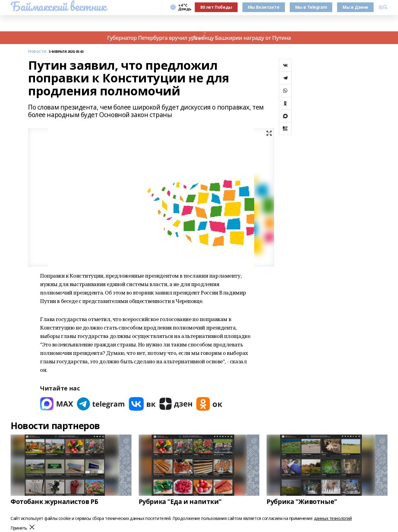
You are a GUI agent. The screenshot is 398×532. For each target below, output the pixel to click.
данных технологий (333, 518)
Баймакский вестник (58, 6)
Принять (19, 528)
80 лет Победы (216, 7)
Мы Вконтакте (264, 7)
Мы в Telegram (311, 7)
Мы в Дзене (355, 7)
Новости (37, 51)
